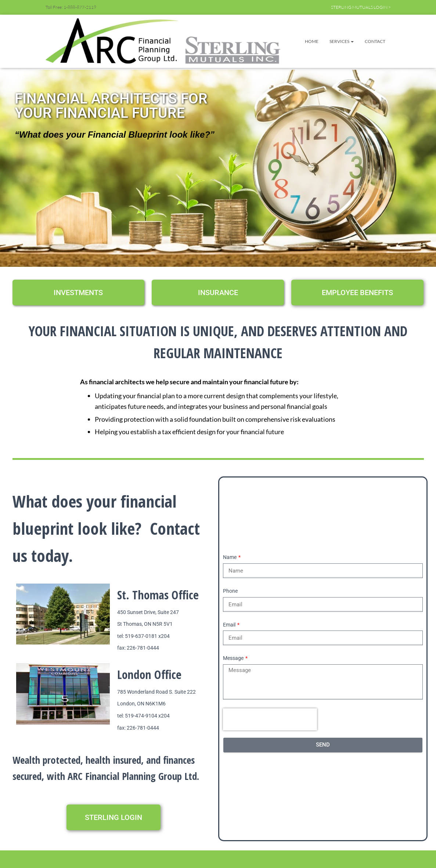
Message (234, 658)
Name (230, 557)
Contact (375, 41)
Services (342, 41)
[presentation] (270, 719)
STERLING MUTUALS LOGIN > (361, 7)
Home (312, 41)
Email (230, 625)
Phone (230, 591)
